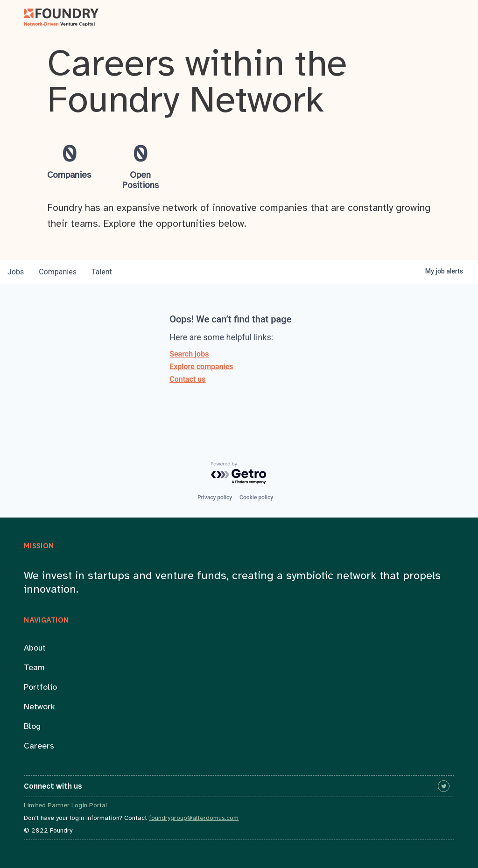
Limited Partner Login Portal (65, 806)
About (35, 648)
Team (34, 668)
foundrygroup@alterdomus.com (194, 818)
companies (58, 272)
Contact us (187, 379)
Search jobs (189, 354)
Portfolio (40, 688)
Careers (39, 746)
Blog (32, 727)
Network (39, 707)
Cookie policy (256, 497)
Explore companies (201, 367)
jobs (16, 272)
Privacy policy (215, 497)
